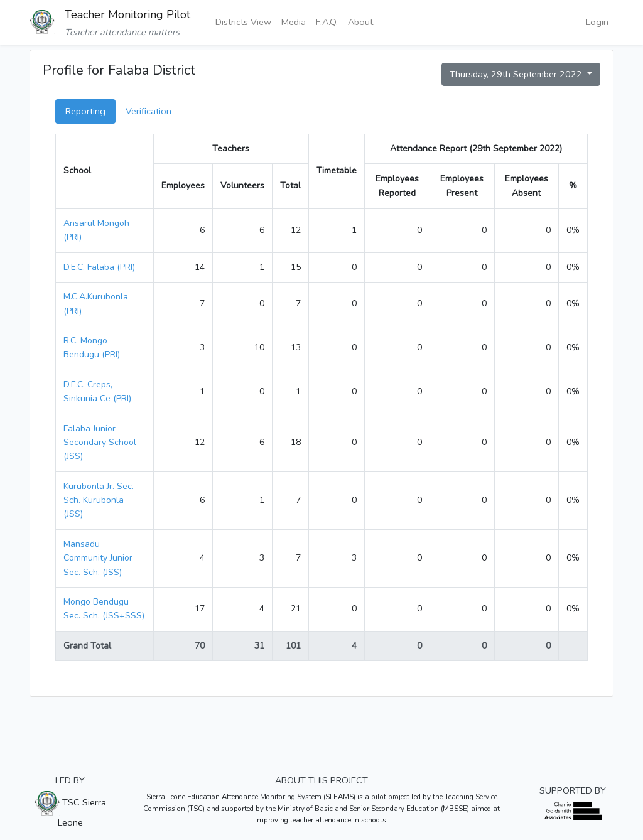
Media (294, 22)
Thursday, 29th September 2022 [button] (517, 74)
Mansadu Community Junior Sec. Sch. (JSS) (98, 558)
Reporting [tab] (85, 111)
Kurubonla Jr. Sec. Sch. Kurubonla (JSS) (99, 500)
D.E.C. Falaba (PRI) (99, 267)
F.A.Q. (327, 22)
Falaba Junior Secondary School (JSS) (100, 443)
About (360, 22)
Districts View (243, 22)
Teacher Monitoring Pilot (127, 14)
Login (597, 22)
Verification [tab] (149, 111)
